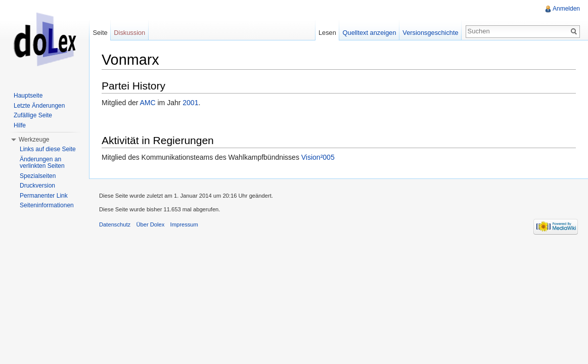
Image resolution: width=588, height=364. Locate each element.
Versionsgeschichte (430, 33)
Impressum (184, 224)
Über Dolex (150, 224)
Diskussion (129, 33)
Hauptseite (28, 96)
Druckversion (37, 186)
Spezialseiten (38, 176)
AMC (147, 103)
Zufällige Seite (33, 115)
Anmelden (566, 9)
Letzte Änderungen (39, 106)
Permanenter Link (44, 196)
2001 (190, 103)
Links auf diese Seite (48, 149)
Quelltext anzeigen (370, 33)
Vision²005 (318, 157)
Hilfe (20, 125)
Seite (100, 33)
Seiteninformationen (47, 205)
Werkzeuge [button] (34, 140)
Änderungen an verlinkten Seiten (42, 163)
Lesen (327, 33)
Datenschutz (115, 224)
